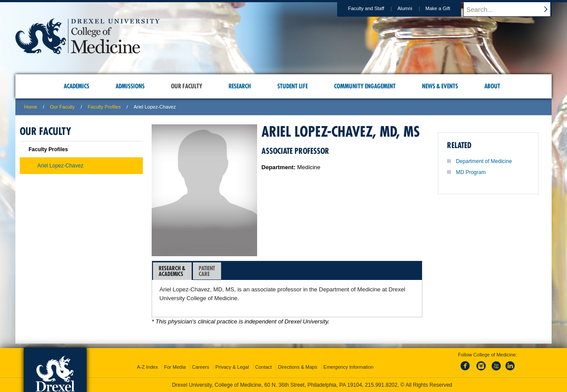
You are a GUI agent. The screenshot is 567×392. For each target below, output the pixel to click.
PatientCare (207, 271)
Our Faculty (63, 107)
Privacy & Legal (232, 367)
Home (31, 107)
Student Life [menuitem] (293, 86)
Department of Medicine (484, 161)
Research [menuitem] (240, 86)
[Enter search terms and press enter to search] (512, 9)
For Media (175, 367)
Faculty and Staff (374, 8)
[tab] (172, 271)
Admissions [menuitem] (130, 86)
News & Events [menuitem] (440, 86)
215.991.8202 (381, 385)
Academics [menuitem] (76, 86)
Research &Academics (172, 271)
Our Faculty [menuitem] (187, 86)
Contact (264, 367)
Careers (201, 367)
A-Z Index (147, 367)
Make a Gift (446, 8)
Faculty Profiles (104, 107)
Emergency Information (349, 367)
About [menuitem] (492, 86)
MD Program (471, 172)
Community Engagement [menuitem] (365, 86)
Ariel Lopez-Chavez (60, 166)
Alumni (413, 8)
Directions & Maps (297, 367)
